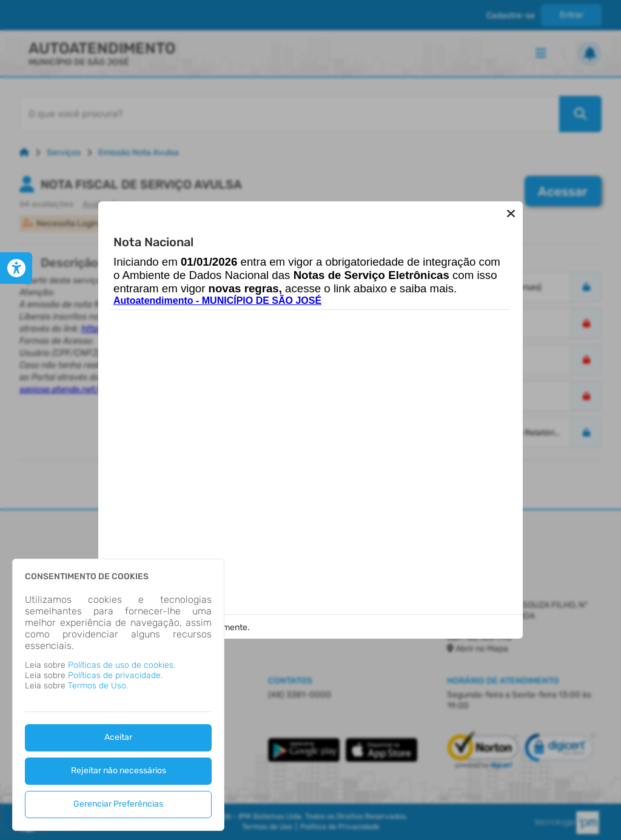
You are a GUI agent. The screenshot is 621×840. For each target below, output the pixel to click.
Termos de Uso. (98, 686)
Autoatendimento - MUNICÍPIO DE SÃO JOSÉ (217, 307)
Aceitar (118, 737)
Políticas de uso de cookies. (122, 665)
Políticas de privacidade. (115, 675)
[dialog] (118, 695)
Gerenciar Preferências (118, 804)
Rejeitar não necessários (119, 771)
